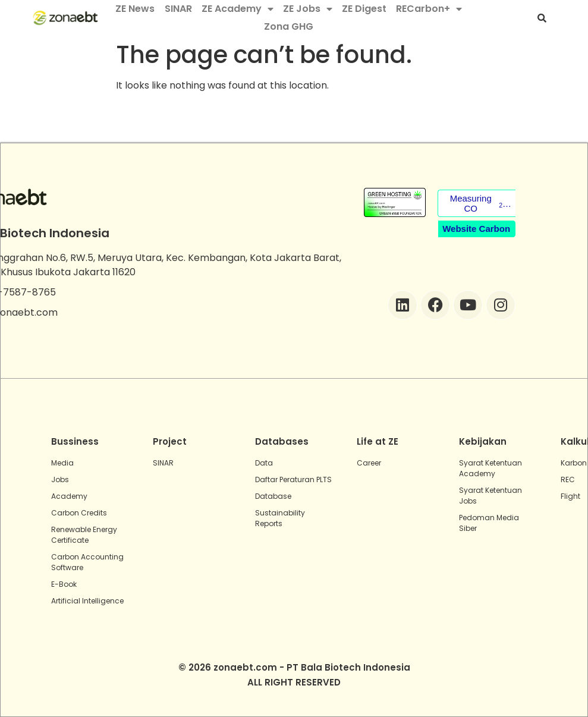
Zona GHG (289, 26)
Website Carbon (476, 229)
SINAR (178, 9)
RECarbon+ (429, 9)
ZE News (135, 9)
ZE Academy (238, 9)
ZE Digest (364, 9)
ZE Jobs (308, 9)
